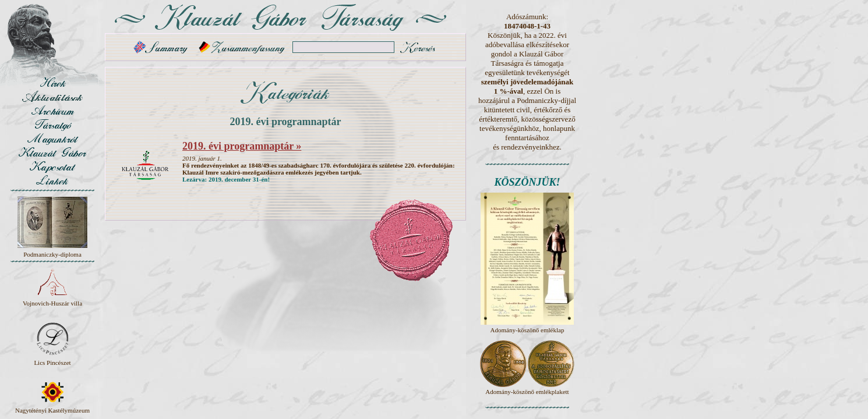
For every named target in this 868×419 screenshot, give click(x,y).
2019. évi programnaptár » (242, 146)
